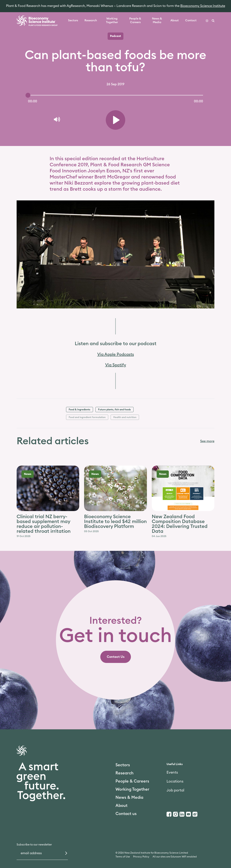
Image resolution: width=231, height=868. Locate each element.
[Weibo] (195, 814)
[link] (116, 657)
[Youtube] (188, 814)
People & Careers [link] (135, 21)
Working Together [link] (112, 21)
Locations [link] (175, 781)
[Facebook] (169, 814)
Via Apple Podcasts (116, 355)
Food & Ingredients (80, 410)
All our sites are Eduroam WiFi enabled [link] (175, 857)
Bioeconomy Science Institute (203, 6)
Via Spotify (116, 365)
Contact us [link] (126, 814)
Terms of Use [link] (123, 857)
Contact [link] (191, 21)
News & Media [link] (157, 21)
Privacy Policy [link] (141, 857)
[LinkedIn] (182, 814)
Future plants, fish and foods (114, 410)
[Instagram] (175, 814)
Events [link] (172, 772)
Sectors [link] (73, 21)
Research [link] (91, 21)
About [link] (175, 21)
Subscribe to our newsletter (34, 845)
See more (207, 441)
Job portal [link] (175, 790)
